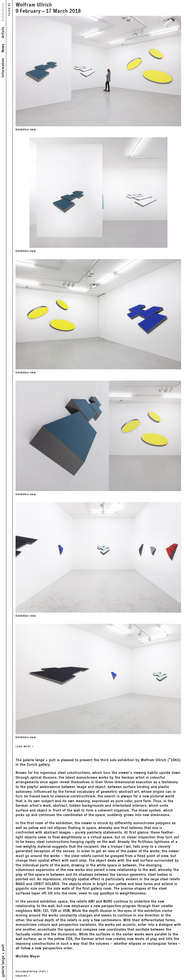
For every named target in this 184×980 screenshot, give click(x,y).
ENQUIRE (23, 976)
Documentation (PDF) (32, 971)
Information (3, 68)
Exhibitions (3, 12)
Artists (3, 32)
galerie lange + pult (3, 961)
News (3, 48)
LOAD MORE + (25, 746)
